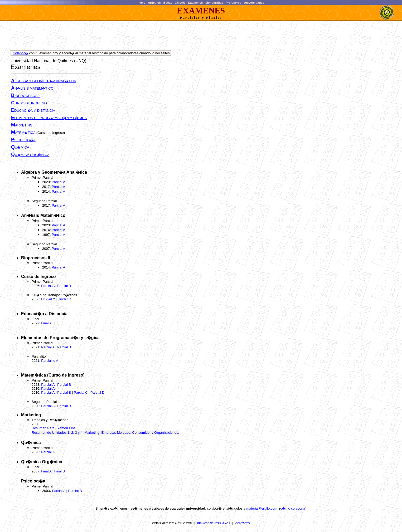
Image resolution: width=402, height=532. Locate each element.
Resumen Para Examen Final (54, 428)
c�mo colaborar (293, 508)
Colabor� (20, 53)
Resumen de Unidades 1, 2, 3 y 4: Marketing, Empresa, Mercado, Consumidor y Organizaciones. (105, 433)
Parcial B (64, 286)
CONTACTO (243, 523)
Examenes (196, 2)
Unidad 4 (65, 299)
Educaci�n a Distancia (44, 314)
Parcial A (58, 182)
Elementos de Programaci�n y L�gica (60, 338)
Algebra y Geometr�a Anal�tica (54, 172)
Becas (168, 2)
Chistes (180, 2)
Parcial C (81, 392)
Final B (60, 471)
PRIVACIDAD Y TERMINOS (214, 523)
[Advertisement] (106, 37)
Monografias (214, 2)
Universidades (254, 2)
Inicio (141, 2)
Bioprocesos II (36, 258)
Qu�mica (31, 443)
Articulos (154, 2)
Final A (46, 471)
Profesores (233, 2)
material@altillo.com (262, 508)
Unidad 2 (48, 299)
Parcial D (97, 392)
